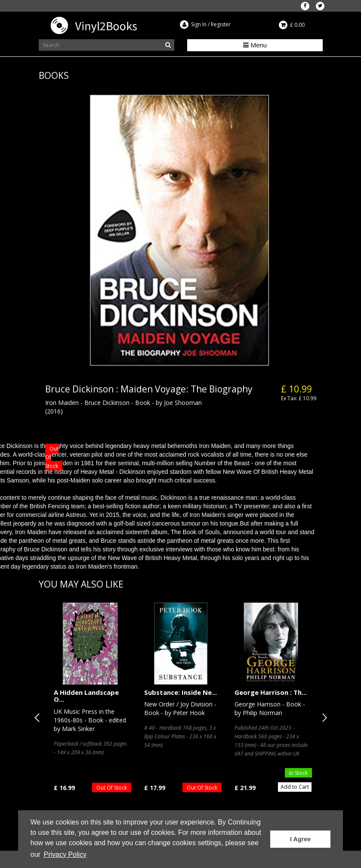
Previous (39, 718)
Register (221, 24)
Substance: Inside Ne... (180, 692)
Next (323, 718)
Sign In (199, 24)
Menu (255, 45)
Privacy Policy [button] (65, 854)
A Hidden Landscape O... (86, 696)
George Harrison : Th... (271, 692)
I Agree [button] (300, 839)
